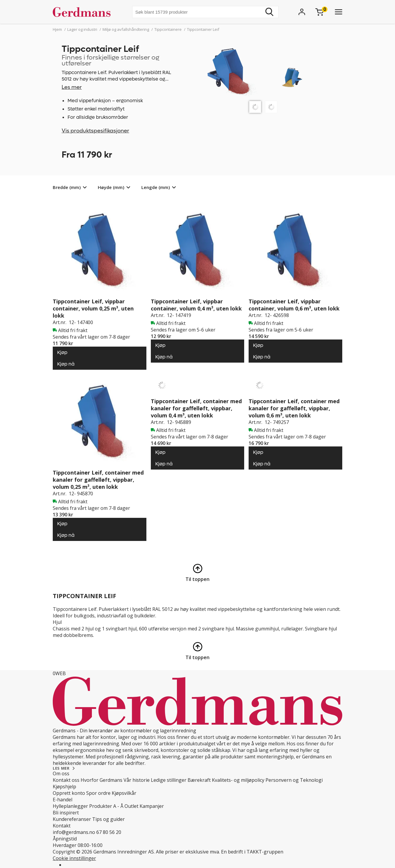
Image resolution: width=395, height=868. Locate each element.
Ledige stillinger (169, 780)
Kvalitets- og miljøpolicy (238, 780)
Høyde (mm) (111, 187)
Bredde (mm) (67, 187)
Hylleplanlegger (70, 806)
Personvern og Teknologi (294, 780)
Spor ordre (98, 793)
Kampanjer (152, 806)
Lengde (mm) (156, 187)
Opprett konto (69, 793)
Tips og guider (108, 819)
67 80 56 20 (109, 832)
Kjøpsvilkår (124, 793)
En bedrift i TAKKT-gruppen (252, 852)
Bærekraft (199, 780)
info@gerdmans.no (74, 832)
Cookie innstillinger (74, 858)
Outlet (131, 806)
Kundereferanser (72, 819)
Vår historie (137, 780)
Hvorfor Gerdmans (101, 780)
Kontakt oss (66, 780)
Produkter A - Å (106, 806)
